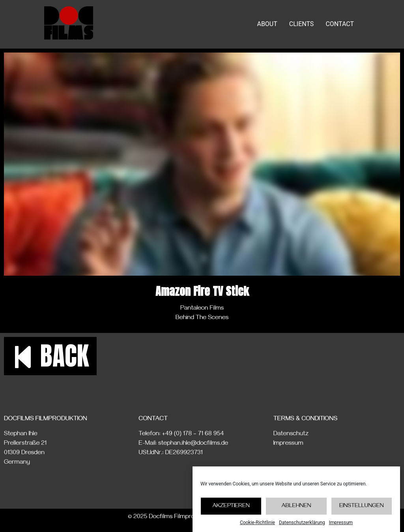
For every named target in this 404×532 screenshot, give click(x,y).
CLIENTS (302, 24)
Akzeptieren (231, 506)
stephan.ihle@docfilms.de (193, 444)
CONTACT (340, 24)
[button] (50, 356)
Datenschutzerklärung (302, 523)
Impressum (341, 523)
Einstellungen (362, 506)
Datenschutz (291, 434)
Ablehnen (296, 506)
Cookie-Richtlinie (257, 523)
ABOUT (267, 24)
